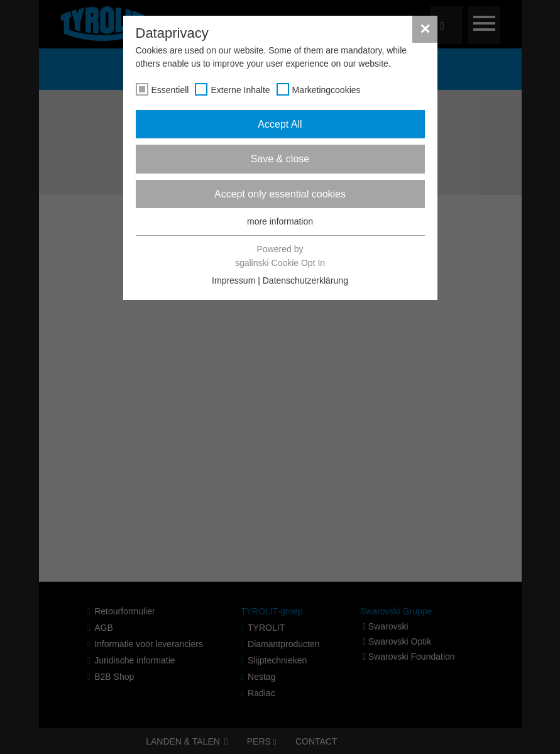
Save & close (280, 159)
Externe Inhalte (240, 90)
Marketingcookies (327, 90)
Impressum (233, 280)
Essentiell (170, 90)
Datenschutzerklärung (305, 280)
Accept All (280, 124)
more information (280, 221)
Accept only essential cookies (280, 194)
